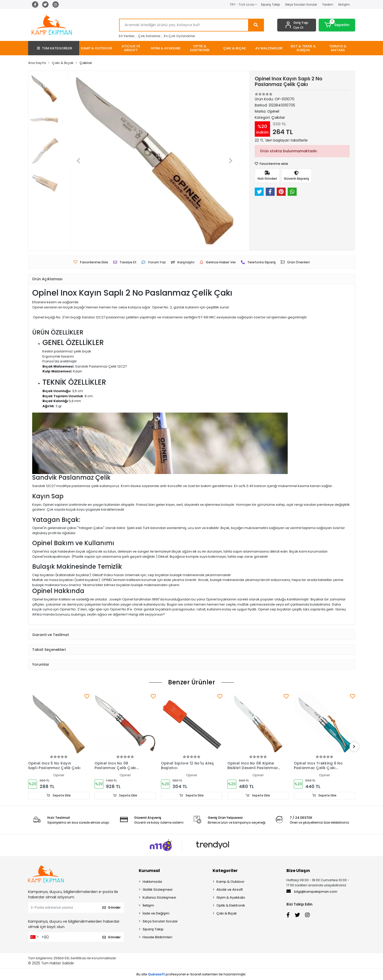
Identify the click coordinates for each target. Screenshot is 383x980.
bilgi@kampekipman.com (312, 891)
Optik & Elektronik (231, 905)
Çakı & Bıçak (227, 913)
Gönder (112, 908)
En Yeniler (127, 36)
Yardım (328, 4)
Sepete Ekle (59, 796)
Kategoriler (225, 871)
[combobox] (34, 937)
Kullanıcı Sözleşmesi (159, 897)
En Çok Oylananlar (179, 36)
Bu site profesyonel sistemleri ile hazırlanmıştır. (191, 974)
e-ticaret (194, 974)
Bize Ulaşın (298, 871)
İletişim (344, 4)
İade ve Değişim (156, 913)
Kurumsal (149, 871)
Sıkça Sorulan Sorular (301, 4)
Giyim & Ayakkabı (231, 897)
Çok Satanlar (149, 36)
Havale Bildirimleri (157, 937)
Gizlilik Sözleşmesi (158, 890)
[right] (355, 747)
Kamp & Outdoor (230, 882)
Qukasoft (156, 974)
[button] (337, 25)
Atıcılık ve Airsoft (230, 890)
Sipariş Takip (270, 4)
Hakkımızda (152, 882)
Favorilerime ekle (271, 164)
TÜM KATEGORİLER (55, 48)
